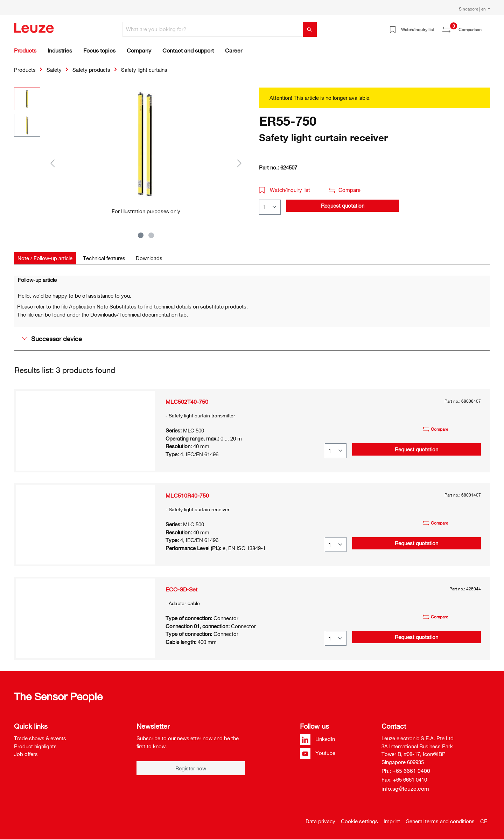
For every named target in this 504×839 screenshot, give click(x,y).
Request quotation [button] (343, 206)
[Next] (239, 163)
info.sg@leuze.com (405, 789)
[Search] (310, 29)
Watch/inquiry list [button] (285, 190)
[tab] (45, 258)
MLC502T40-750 (187, 402)
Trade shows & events (40, 738)
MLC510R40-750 (187, 495)
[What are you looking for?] (213, 29)
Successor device (52, 339)
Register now (191, 768)
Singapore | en (473, 9)
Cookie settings (359, 821)
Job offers (26, 754)
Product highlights (35, 746)
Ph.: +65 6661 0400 (406, 771)
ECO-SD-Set (181, 589)
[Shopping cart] (486, 27)
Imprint (392, 821)
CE (484, 821)
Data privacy (320, 821)
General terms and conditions (440, 821)
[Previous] (52, 163)
